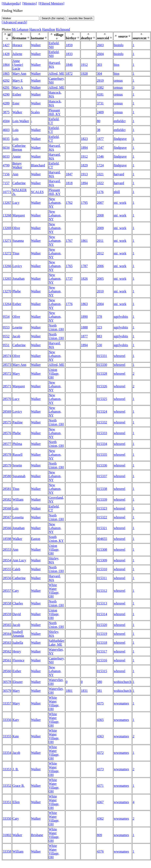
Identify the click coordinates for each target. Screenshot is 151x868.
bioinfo (119, 45)
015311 (102, 578)
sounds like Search (80, 18)
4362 (100, 819)
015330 (102, 365)
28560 (7, 671)
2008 (100, 215)
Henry (17, 651)
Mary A (18, 87)
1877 (100, 139)
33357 (7, 703)
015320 (102, 625)
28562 (7, 651)
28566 (7, 528)
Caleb (16, 569)
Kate (16, 736)
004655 (102, 539)
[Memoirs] (30, 3)
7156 (6, 174)
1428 (6, 54)
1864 (6, 65)
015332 (102, 422)
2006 (100, 266)
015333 (102, 433)
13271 (7, 241)
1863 (84, 304)
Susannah (19, 476)
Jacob (16, 336)
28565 (7, 625)
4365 (100, 720)
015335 (102, 455)
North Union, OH (56, 327)
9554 (6, 317)
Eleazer (18, 682)
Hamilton (49, 29)
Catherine (19, 183)
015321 (102, 528)
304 (99, 74)
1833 (69, 54)
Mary (16, 374)
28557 (7, 591)
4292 (6, 80)
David (17, 614)
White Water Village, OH (54, 591)
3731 (100, 103)
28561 (7, 660)
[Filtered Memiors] (51, 3)
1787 (84, 266)
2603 (100, 45)
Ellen (16, 802)
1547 (100, 148)
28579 (7, 465)
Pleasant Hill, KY (55, 112)
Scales (35, 112)
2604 (100, 54)
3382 (100, 87)
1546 (100, 156)
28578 (7, 455)
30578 (7, 682)
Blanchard (38, 165)
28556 (7, 578)
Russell (17, 455)
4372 (100, 753)
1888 (84, 327)
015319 (102, 634)
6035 (6, 139)
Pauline (18, 422)
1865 (6, 74)
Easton (36, 539)
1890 (84, 317)
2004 (100, 304)
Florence (18, 660)
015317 (102, 651)
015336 (102, 465)
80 (99, 121)
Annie (17, 156)
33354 (7, 753)
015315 (102, 671)
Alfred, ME (56, 74)
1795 (84, 203)
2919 (100, 80)
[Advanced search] (14, 22)
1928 (84, 74)
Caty (16, 591)
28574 (7, 356)
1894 (84, 148)
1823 (84, 139)
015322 (102, 517)
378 (99, 317)
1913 (84, 174)
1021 (100, 174)
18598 (7, 539)
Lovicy (17, 266)
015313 (102, 603)
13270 (7, 291)
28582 (7, 500)
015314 (102, 614)
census (118, 80)
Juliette (17, 54)
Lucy (16, 203)
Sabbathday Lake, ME (57, 643)
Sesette (17, 465)
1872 (69, 74)
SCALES (37, 192)
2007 (100, 203)
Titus (16, 253)
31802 (7, 835)
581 (99, 691)
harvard (119, 174)
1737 (69, 279)
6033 (6, 156)
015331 (102, 356)
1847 (69, 174)
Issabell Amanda (18, 634)
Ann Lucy (19, 560)
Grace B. (19, 786)
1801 (69, 691)
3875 (6, 112)
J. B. (16, 769)
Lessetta (18, 517)
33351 (7, 802)
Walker (36, 45)
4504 (6, 121)
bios (117, 65)
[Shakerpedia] (11, 3)
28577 (7, 444)
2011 (100, 241)
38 (99, 130)
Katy (16, 720)
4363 (100, 736)
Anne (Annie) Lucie (18, 65)
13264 (7, 304)
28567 (7, 517)
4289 (6, 103)
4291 (6, 87)
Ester (16, 103)
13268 (7, 215)
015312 (102, 591)
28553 (7, 550)
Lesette (17, 327)
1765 (69, 266)
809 (99, 835)
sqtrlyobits (121, 317)
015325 (102, 399)
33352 (7, 786)
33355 (7, 736)
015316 (102, 660)
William (18, 500)
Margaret (19, 215)
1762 (69, 203)
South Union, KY (56, 539)
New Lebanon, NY (55, 203)
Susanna (18, 241)
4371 (100, 786)
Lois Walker (21, 121)
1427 (6, 45)
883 (99, 336)
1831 (84, 691)
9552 (6, 336)
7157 (6, 183)
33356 (7, 720)
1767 (69, 241)
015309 (102, 560)
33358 (7, 851)
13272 (7, 253)
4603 (6, 130)
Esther (17, 94)
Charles (18, 603)
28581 (7, 489)
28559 (7, 614)
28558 (7, 603)
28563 (7, 643)
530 (99, 345)
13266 (7, 266)
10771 (7, 192)
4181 (100, 94)
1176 (100, 192)
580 (99, 682)
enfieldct (120, 121)
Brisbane (37, 835)
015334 (102, 444)
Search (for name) (53, 18)
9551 (6, 345)
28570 (7, 399)
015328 (102, 374)
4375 (100, 703)
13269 (7, 228)
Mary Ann (19, 74)
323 (99, 327)
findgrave (120, 139)
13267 (7, 203)
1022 (100, 183)
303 (99, 65)
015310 (102, 569)
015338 (102, 489)
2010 (100, 291)
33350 (7, 819)
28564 (7, 634)
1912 (84, 65)
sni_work (120, 203)
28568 (7, 508)
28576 (7, 433)
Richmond (63, 29)
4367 (100, 802)
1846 (69, 65)
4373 (100, 769)
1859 (69, 45)
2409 (100, 112)
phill (117, 192)
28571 (7, 386)
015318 (102, 643)
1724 (100, 165)
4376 (100, 851)
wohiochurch (123, 682)
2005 (100, 279)
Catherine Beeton (19, 148)
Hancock (35, 29)
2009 (100, 228)
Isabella (18, 643)
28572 (7, 374)
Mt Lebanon (20, 29)
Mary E (18, 80)
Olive (16, 228)
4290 (6, 94)
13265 (7, 279)
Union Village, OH (54, 374)
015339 (102, 500)
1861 (84, 241)
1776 (69, 304)
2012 (100, 253)
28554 (7, 560)
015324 (102, 412)
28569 (7, 412)
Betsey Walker (17, 165)
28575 (7, 422)
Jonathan (19, 279)
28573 (7, 365)
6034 (6, 148)
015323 (102, 508)
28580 (7, 476)
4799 (6, 165)
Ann (15, 174)
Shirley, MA (54, 560)
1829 (84, 165)
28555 (7, 569)
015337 (102, 476)
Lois (15, 130)
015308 (102, 550)
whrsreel (120, 356)
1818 (69, 183)
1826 (84, 279)
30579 (7, 691)
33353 (7, 769)
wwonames (121, 703)
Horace (17, 45)
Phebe (17, 291)
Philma (17, 444)
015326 (102, 386)
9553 (6, 327)
